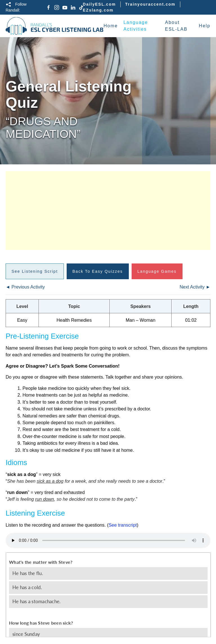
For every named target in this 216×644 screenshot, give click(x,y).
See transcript (123, 525)
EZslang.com (98, 10)
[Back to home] (55, 26)
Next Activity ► (195, 287)
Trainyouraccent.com (150, 4)
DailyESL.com (99, 4)
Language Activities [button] (136, 26)
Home (111, 26)
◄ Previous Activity (25, 287)
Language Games (157, 271)
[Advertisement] (108, 211)
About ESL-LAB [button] (176, 26)
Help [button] (205, 26)
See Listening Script (35, 271)
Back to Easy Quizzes (98, 271)
